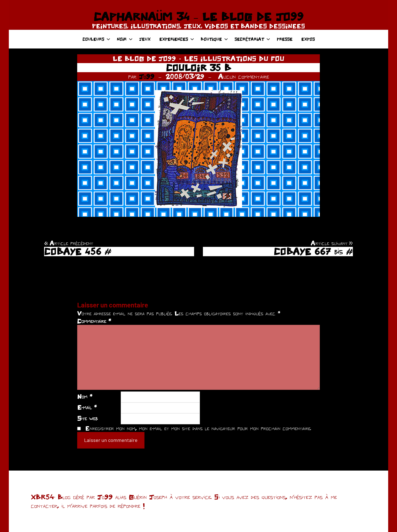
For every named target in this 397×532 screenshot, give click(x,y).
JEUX (145, 39)
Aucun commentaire (244, 76)
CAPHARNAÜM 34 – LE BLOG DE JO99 (198, 17)
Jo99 (147, 76)
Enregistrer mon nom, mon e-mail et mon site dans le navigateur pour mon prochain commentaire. (198, 428)
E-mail (87, 407)
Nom (85, 396)
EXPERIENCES (177, 39)
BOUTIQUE (214, 39)
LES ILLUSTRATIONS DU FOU (234, 58)
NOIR (125, 39)
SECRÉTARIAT (252, 39)
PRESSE (285, 39)
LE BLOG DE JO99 (144, 58)
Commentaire (94, 321)
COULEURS (96, 39)
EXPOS (308, 39)
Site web (88, 418)
